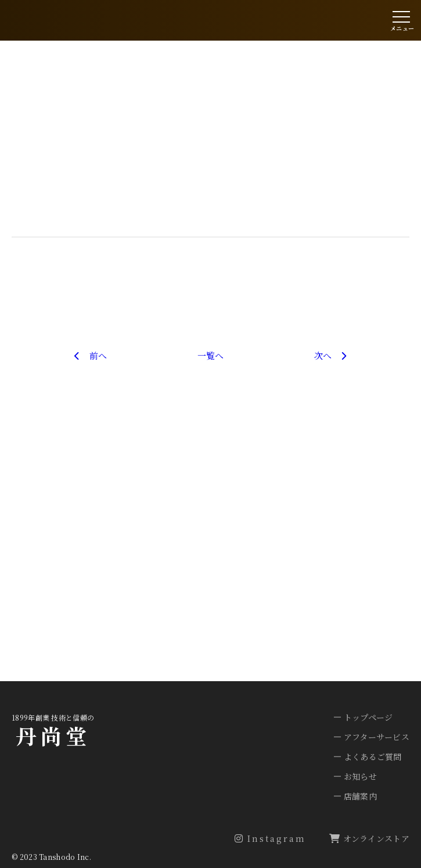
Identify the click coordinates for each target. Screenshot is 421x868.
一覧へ (211, 355)
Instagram (270, 838)
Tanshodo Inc (64, 857)
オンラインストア (369, 838)
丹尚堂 (53, 735)
